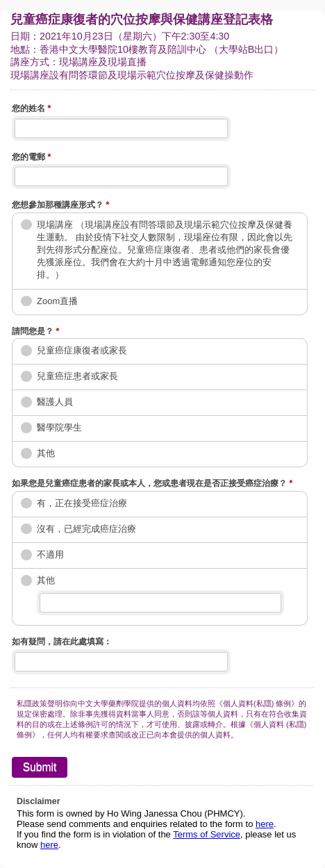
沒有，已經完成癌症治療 (86, 529)
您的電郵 (31, 158)
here (265, 824)
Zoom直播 (57, 301)
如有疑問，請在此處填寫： (62, 642)
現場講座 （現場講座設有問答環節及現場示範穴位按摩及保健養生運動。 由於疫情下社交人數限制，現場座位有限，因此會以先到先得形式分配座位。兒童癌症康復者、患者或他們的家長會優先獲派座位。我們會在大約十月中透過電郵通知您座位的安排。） (165, 250)
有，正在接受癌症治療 (82, 503)
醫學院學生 (59, 427)
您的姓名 (31, 110)
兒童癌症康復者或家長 (82, 350)
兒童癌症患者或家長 (77, 376)
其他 (46, 453)
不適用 (50, 554)
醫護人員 (55, 402)
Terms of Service (207, 834)
